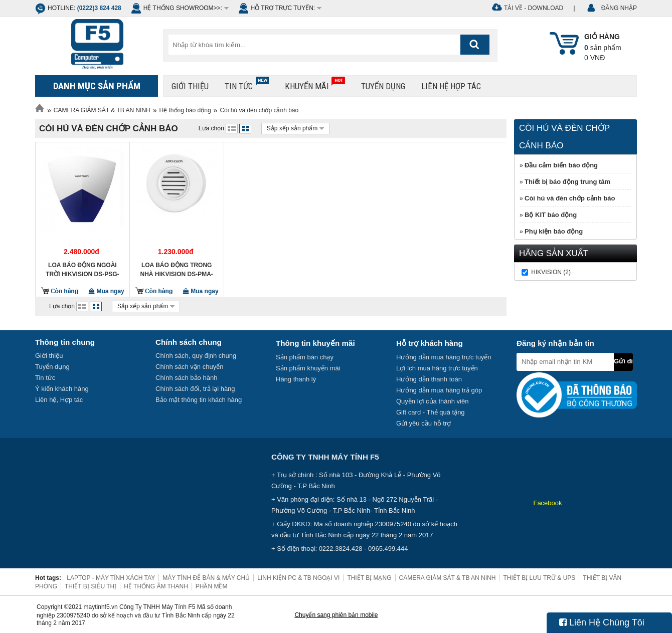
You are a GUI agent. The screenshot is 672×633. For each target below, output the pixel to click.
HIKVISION (546, 272)
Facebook (547, 503)
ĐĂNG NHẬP (619, 8)
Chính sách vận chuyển (189, 367)
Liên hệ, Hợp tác (59, 400)
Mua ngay (107, 291)
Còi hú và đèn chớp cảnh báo (259, 110)
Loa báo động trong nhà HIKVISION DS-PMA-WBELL (177, 270)
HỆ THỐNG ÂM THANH (156, 586)
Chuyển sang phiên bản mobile (336, 615)
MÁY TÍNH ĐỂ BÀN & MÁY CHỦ (206, 578)
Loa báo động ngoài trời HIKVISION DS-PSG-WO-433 (82, 270)
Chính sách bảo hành (186, 378)
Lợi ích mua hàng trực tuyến (437, 368)
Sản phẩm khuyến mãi (308, 368)
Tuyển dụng (383, 86)
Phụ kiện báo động (554, 231)
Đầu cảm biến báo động (561, 165)
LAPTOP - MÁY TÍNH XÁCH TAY (111, 578)
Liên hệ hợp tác (451, 86)
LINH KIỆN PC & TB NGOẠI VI (298, 578)
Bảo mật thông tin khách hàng (199, 400)
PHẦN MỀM (212, 586)
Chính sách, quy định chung (196, 356)
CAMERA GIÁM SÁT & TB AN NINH (102, 110)
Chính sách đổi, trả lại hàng (195, 389)
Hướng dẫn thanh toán (429, 379)
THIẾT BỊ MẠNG (369, 578)
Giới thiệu (190, 86)
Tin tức (247, 84)
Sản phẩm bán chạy (305, 357)
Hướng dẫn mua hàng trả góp (439, 390)
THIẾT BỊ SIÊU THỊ (91, 586)
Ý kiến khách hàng (62, 389)
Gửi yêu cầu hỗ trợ (424, 423)
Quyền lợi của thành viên (432, 401)
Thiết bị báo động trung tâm (567, 182)
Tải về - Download (534, 8)
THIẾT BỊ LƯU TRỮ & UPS (539, 578)
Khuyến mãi (315, 84)
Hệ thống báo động (185, 110)
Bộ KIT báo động (551, 215)
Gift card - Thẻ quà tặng (431, 412)
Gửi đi (623, 361)
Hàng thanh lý (296, 379)
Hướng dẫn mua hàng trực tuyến (444, 357)
